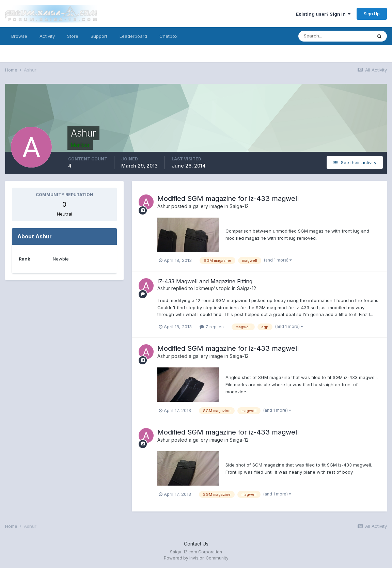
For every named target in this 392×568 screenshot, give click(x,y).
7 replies (212, 327)
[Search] (335, 36)
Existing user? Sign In (323, 14)
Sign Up (372, 14)
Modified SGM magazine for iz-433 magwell (228, 199)
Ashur (164, 206)
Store (73, 36)
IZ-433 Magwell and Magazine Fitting (205, 281)
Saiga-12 (239, 206)
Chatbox (168, 36)
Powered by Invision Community (196, 558)
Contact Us (196, 544)
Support (99, 36)
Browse (19, 36)
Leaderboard (133, 36)
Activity (47, 36)
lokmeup (204, 288)
